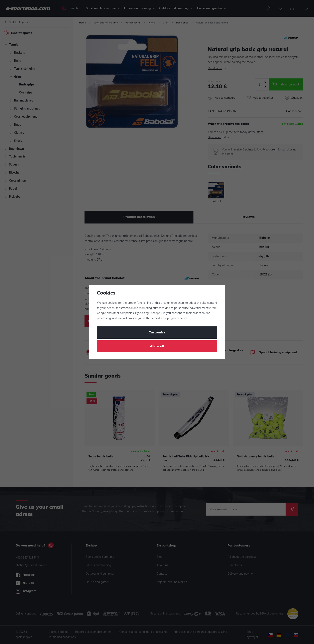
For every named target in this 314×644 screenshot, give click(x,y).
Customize (157, 333)
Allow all (157, 346)
